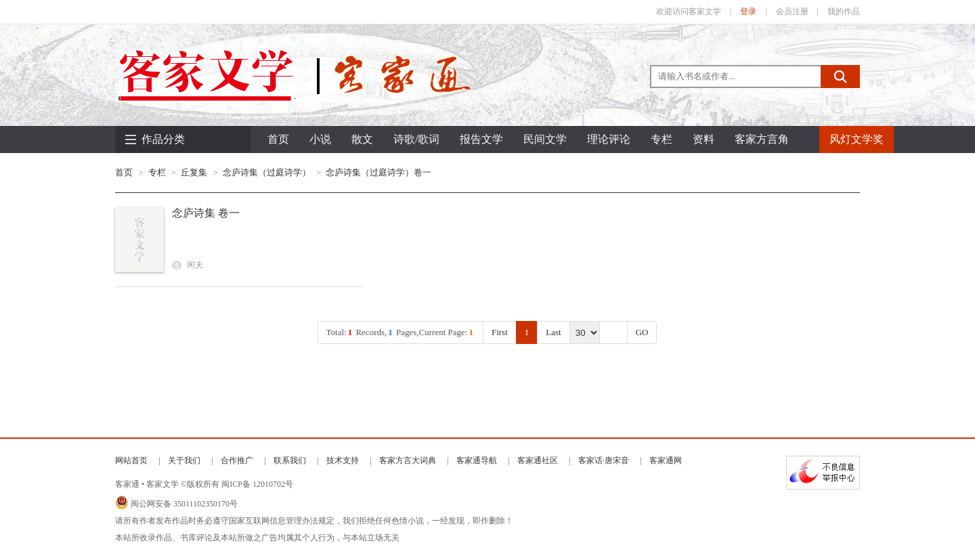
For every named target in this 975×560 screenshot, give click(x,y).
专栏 (157, 172)
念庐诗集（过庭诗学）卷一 (378, 172)
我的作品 (844, 12)
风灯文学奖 (857, 139)
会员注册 (792, 12)
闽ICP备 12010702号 (257, 484)
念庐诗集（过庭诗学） (267, 172)
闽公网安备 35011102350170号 (184, 504)
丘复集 (194, 172)
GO (642, 332)
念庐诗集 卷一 (206, 213)
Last (553, 332)
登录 (748, 12)
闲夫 (188, 265)
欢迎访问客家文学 (689, 12)
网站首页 (131, 460)
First (500, 332)
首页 (278, 139)
